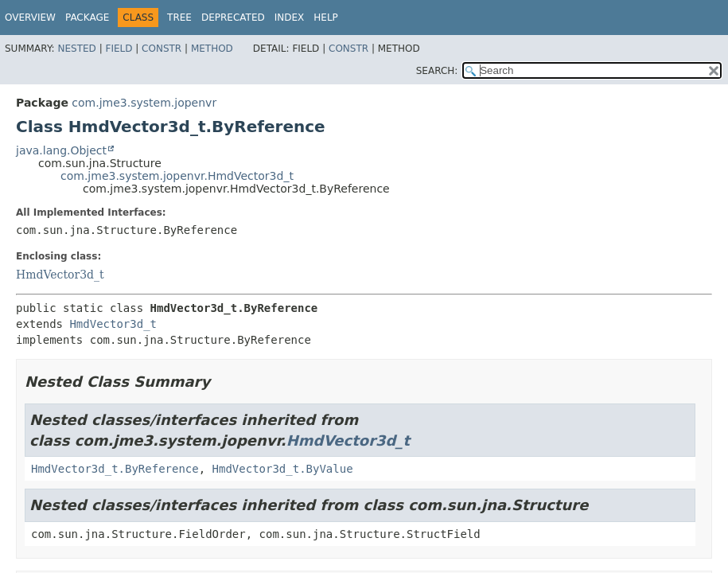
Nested (76, 49)
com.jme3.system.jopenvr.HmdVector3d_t (177, 176)
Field (119, 49)
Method (212, 49)
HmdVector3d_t (60, 275)
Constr (162, 49)
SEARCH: (437, 71)
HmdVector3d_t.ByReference (115, 469)
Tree (179, 18)
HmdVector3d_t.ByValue (283, 469)
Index (290, 18)
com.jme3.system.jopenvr (144, 103)
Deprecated (233, 18)
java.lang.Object (61, 150)
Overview (30, 18)
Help (326, 18)
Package (87, 18)
